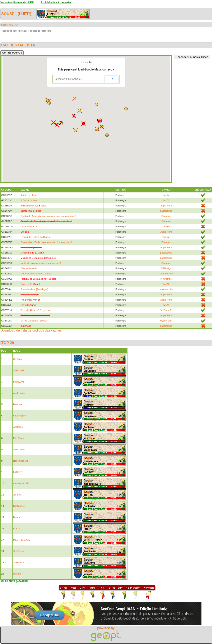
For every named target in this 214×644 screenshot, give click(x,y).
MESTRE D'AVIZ (22, 540)
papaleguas (166, 211)
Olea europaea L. (29, 268)
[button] (75, 99)
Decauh (17, 517)
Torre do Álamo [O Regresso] (35, 310)
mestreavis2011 (21, 483)
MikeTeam (18, 438)
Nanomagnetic (21, 461)
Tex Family (19, 551)
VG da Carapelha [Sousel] (34, 321)
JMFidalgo (166, 268)
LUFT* (25, 14)
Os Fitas (17, 359)
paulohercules (166, 289)
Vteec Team (19, 449)
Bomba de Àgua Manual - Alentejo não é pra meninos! (48, 216)
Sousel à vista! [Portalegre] (34, 289)
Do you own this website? (68, 79)
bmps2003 (18, 382)
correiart (166, 195)
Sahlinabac (19, 506)
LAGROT (18, 472)
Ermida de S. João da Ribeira (36, 237)
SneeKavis (19, 562)
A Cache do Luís (29, 200)
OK (111, 79)
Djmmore (166, 216)
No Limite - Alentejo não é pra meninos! (41, 263)
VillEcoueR (166, 310)
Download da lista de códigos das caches (31, 330)
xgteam (17, 574)
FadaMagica (20, 416)
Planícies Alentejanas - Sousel (36, 274)
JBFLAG (18, 495)
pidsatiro (166, 227)
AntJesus (18, 427)
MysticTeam (166, 321)
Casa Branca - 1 (29, 227)
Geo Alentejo (166, 274)
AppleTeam (166, 206)
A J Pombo (166, 279)
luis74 (166, 200)
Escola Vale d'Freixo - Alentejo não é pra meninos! (46, 242)
